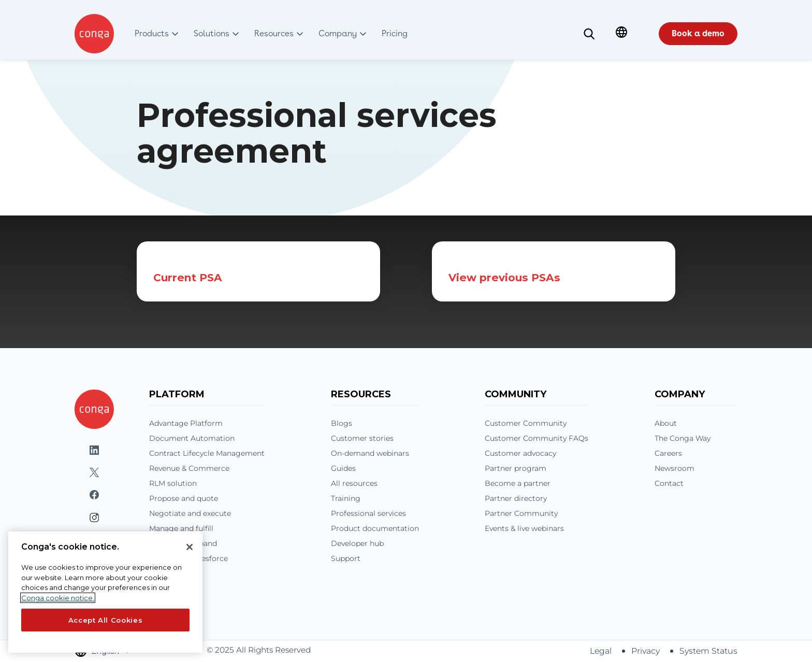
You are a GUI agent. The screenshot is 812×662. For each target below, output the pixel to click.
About (666, 423)
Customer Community (526, 423)
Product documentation (375, 528)
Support (346, 558)
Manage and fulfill (181, 528)
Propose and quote (184, 498)
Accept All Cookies (106, 620)
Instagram (94, 517)
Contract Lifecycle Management (207, 453)
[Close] (190, 547)
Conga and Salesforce (189, 558)
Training (346, 498)
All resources (354, 483)
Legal (601, 651)
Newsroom (675, 468)
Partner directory (516, 498)
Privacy (646, 651)
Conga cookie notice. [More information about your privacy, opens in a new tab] (58, 598)
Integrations (171, 573)
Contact (669, 483)
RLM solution (173, 483)
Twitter (94, 473)
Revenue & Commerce (189, 468)
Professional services (368, 513)
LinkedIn (94, 450)
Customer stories (362, 438)
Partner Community (521, 513)
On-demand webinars (370, 453)
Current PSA (188, 277)
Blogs (342, 423)
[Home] (94, 409)
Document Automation (192, 438)
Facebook (94, 495)
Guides (343, 468)
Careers (668, 453)
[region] (105, 592)
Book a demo (698, 33)
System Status (708, 651)
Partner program (516, 468)
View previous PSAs (504, 277)
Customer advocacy (520, 453)
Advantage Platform (186, 423)
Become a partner (518, 483)
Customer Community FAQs (536, 438)
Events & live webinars (524, 528)
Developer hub (357, 543)
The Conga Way (683, 438)
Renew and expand (183, 543)
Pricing (162, 588)
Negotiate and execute (190, 513)
